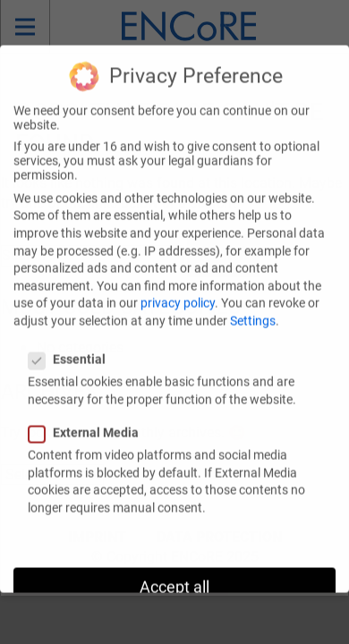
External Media (89, 422)
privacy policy (178, 292)
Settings (253, 310)
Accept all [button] (174, 578)
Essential (72, 349)
